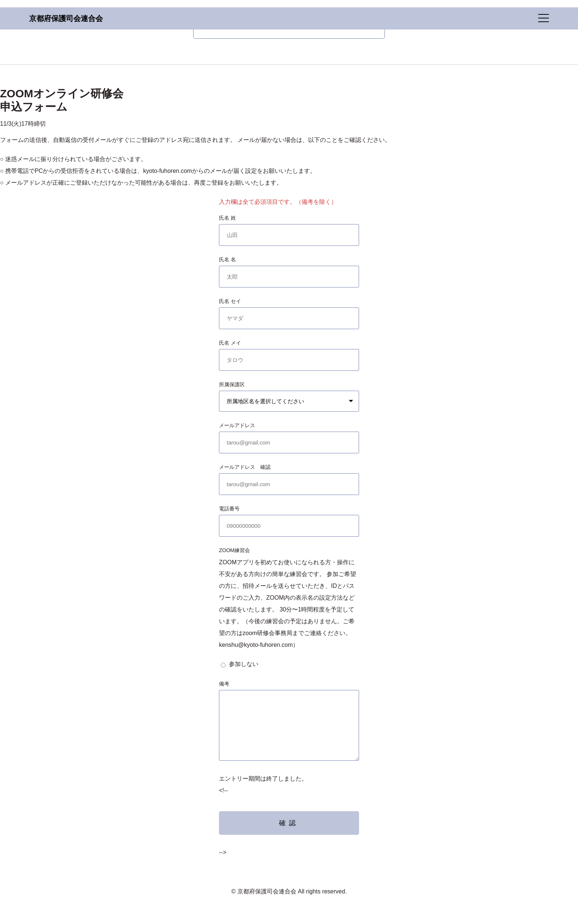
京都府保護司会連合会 (66, 18)
